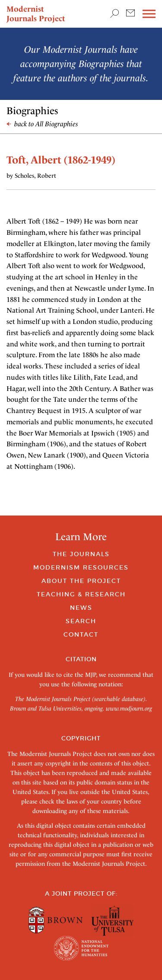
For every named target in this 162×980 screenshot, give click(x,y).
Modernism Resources (81, 567)
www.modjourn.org (129, 708)
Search (81, 621)
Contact (81, 634)
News (81, 608)
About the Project (81, 581)
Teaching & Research (81, 594)
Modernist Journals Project (36, 14)
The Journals (81, 554)
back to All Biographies (42, 124)
